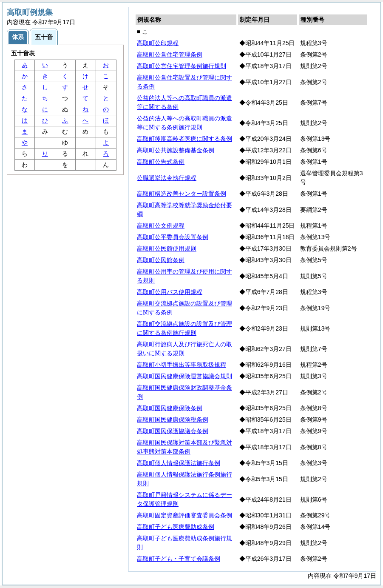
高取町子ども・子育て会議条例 (179, 559)
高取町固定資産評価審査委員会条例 (184, 515)
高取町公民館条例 (161, 260)
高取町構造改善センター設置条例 (182, 194)
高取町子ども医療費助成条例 (176, 527)
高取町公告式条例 (161, 162)
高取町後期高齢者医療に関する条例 (184, 139)
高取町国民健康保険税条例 (173, 420)
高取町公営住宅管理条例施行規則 (182, 66)
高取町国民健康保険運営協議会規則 (184, 376)
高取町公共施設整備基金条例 (176, 150)
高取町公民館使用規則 (167, 248)
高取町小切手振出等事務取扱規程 (182, 365)
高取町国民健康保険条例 (170, 408)
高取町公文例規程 (161, 225)
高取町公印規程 (158, 43)
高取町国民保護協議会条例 (173, 431)
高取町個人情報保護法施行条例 (179, 463)
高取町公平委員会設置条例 (173, 237)
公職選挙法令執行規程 (167, 178)
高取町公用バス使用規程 (170, 292)
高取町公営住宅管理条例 (170, 54)
